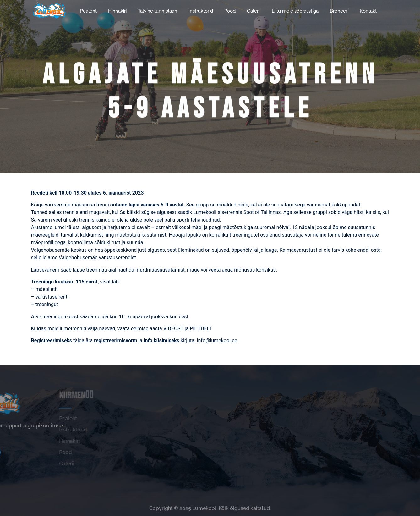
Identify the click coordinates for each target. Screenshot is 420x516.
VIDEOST (174, 329)
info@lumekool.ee (218, 340)
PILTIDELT (201, 329)
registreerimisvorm (116, 340)
